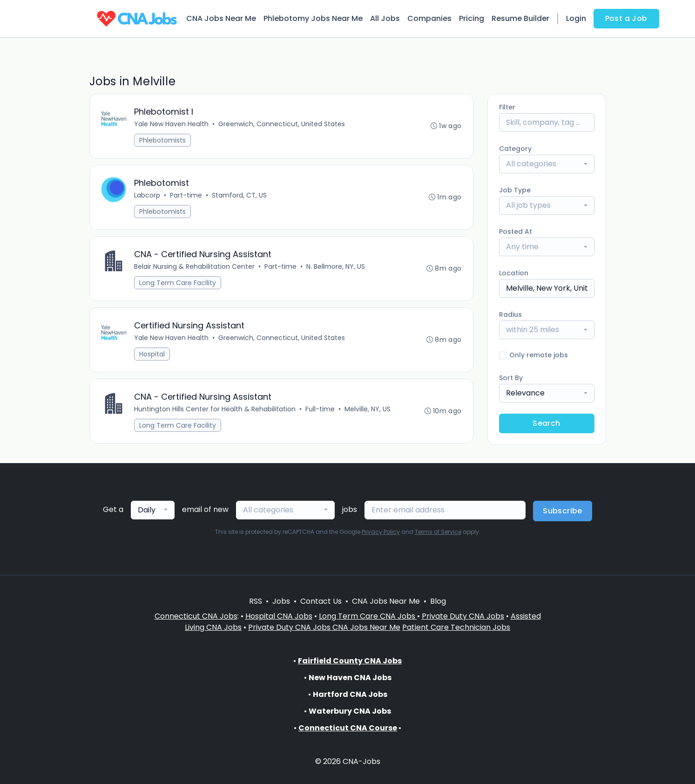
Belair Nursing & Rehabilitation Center (195, 266)
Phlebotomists (163, 140)
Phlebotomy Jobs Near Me (313, 18)
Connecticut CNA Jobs (196, 616)
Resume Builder (520, 18)
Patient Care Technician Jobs (456, 627)
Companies (429, 18)
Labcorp (148, 195)
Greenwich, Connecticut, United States (282, 124)
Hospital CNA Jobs (279, 616)
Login (576, 18)
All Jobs (385, 18)
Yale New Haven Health (172, 124)
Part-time (186, 195)
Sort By (511, 378)
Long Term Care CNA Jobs (368, 616)
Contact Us (321, 601)
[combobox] (547, 164)
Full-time (321, 409)
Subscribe (563, 511)
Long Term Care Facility (178, 283)
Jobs (281, 601)
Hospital (152, 354)
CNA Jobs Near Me (221, 18)
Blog (438, 601)
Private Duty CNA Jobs (463, 616)
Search (546, 423)
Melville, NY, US (368, 409)
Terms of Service (438, 532)
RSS (256, 601)
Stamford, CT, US (240, 195)
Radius (510, 314)
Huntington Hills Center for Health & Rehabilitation (215, 409)
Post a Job (626, 18)
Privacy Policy (381, 532)
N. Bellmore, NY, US (336, 266)
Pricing (472, 18)
